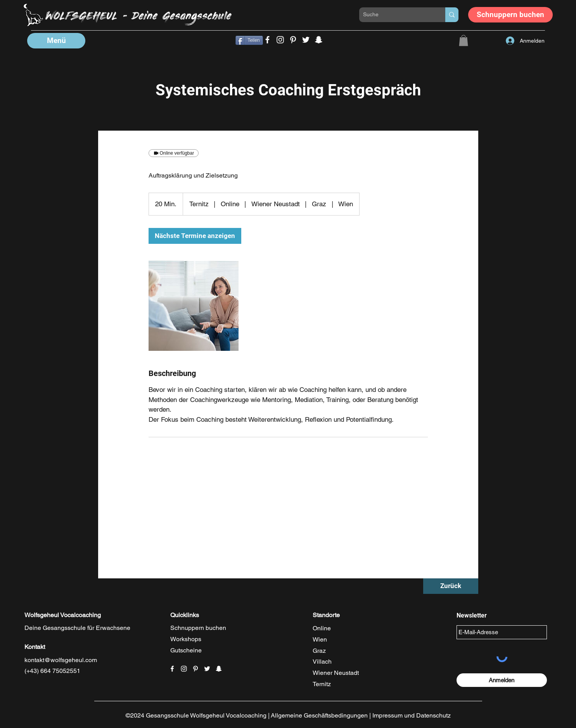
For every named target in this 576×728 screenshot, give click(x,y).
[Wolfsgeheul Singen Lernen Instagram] (280, 40)
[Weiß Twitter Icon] (207, 669)
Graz (319, 651)
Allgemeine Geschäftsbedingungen (319, 715)
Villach (322, 662)
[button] (56, 41)
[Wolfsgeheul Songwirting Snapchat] (319, 40)
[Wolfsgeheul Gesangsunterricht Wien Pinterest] (293, 40)
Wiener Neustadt (336, 673)
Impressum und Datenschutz (412, 715)
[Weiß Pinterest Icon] (195, 669)
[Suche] (396, 15)
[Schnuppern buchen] (510, 15)
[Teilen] (249, 40)
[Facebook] (267, 40)
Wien (320, 639)
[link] (195, 236)
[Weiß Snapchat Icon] (219, 669)
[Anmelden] (502, 680)
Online (322, 628)
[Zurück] (451, 586)
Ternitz (322, 684)
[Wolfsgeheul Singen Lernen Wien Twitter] (306, 40)
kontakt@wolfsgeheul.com (61, 660)
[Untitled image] (194, 306)
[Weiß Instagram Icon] (184, 669)
